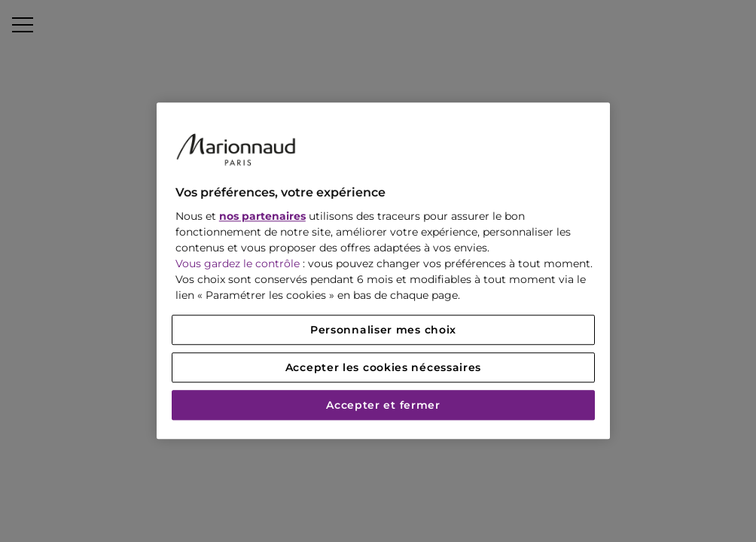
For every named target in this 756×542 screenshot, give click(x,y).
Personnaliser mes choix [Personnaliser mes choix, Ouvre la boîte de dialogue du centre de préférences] (383, 330)
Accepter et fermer (383, 406)
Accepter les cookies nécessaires (383, 368)
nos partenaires (262, 217)
